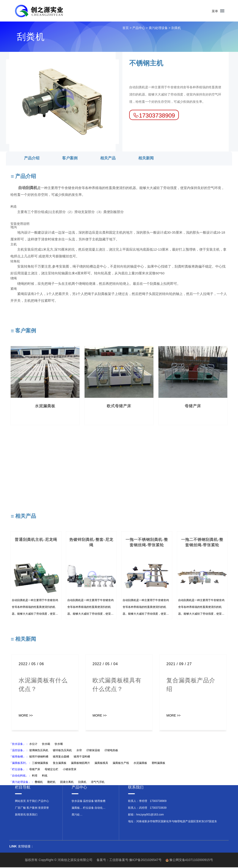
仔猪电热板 (111, 751)
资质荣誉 (44, 808)
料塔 (35, 776)
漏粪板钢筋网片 (80, 764)
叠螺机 (39, 783)
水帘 (79, 751)
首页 (126, 29)
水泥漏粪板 (140, 764)
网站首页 (20, 802)
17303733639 (158, 808)
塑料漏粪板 (158, 764)
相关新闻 (146, 159)
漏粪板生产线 (121, 764)
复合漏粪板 (60, 764)
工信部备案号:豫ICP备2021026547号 (135, 861)
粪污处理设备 (158, 29)
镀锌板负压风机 (62, 751)
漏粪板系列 (77, 808)
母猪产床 (35, 770)
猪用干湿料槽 (82, 757)
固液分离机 (67, 783)
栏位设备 (88, 808)
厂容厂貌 (20, 808)
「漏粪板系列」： (20, 764)
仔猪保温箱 (93, 751)
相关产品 (108, 159)
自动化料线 (100, 808)
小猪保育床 (70, 770)
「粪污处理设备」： (22, 783)
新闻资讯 (20, 815)
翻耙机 (51, 783)
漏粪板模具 (101, 764)
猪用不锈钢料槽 (39, 757)
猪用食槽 (100, 802)
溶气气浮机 (98, 783)
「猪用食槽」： (19, 757)
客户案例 (70, 159)
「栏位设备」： (19, 770)
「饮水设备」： (19, 745)
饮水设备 (77, 802)
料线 (45, 776)
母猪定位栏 (51, 770)
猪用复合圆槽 (61, 757)
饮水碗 (46, 745)
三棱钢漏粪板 (40, 764)
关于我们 (32, 802)
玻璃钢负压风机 (39, 751)
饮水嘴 (59, 745)
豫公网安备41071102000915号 (191, 861)
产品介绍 (32, 159)
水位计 (33, 745)
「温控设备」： (19, 751)
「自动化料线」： (20, 776)
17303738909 (158, 802)
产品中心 (139, 29)
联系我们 (32, 815)
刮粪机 (176, 29)
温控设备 (88, 802)
